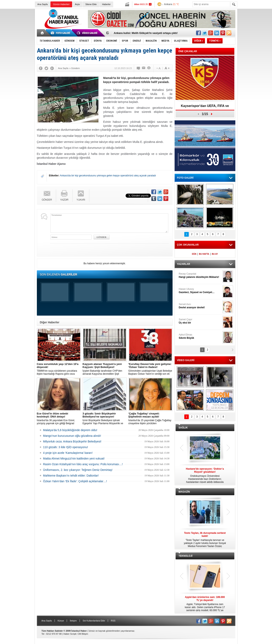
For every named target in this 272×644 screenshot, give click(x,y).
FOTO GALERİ (185, 178)
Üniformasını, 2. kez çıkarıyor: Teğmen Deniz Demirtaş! (78, 470)
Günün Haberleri (61, 4)
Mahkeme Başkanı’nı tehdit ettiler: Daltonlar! (71, 476)
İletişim (73, 621)
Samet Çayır (200, 321)
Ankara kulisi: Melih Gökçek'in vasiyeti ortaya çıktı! (146, 33)
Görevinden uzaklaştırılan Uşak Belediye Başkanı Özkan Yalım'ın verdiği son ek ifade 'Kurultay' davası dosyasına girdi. (150, 369)
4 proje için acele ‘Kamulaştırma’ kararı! (68, 453)
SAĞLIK (183, 428)
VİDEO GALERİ (186, 360)
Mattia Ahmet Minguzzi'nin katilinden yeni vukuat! (74, 458)
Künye (61, 621)
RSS (113, 621)
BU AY (215, 254)
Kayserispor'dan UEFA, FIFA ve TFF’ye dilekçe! (205, 107)
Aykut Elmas (200, 336)
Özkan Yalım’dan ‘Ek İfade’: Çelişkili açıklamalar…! (75, 481)
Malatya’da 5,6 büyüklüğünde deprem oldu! (70, 430)
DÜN (194, 254)
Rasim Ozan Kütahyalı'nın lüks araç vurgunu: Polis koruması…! (83, 464)
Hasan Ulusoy (200, 291)
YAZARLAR (184, 264)
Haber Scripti (70, 634)
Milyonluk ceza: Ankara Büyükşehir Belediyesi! (72, 441)
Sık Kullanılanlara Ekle (94, 621)
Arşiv (77, 4)
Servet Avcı (200, 306)
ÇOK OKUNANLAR (188, 245)
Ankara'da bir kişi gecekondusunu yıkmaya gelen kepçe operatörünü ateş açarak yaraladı (108, 176)
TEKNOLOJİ (186, 556)
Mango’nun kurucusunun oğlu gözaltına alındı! (72, 436)
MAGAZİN (184, 492)
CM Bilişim (83, 634)
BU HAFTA (204, 254)
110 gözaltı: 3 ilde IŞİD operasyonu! (66, 447)
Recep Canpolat (200, 276)
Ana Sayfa (43, 4)
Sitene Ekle (91, 4)
